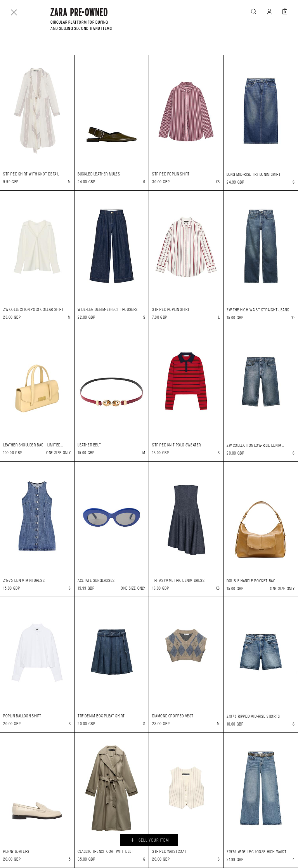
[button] (254, 12)
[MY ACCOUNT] (269, 12)
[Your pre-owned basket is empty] (285, 12)
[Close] (14, 12)
